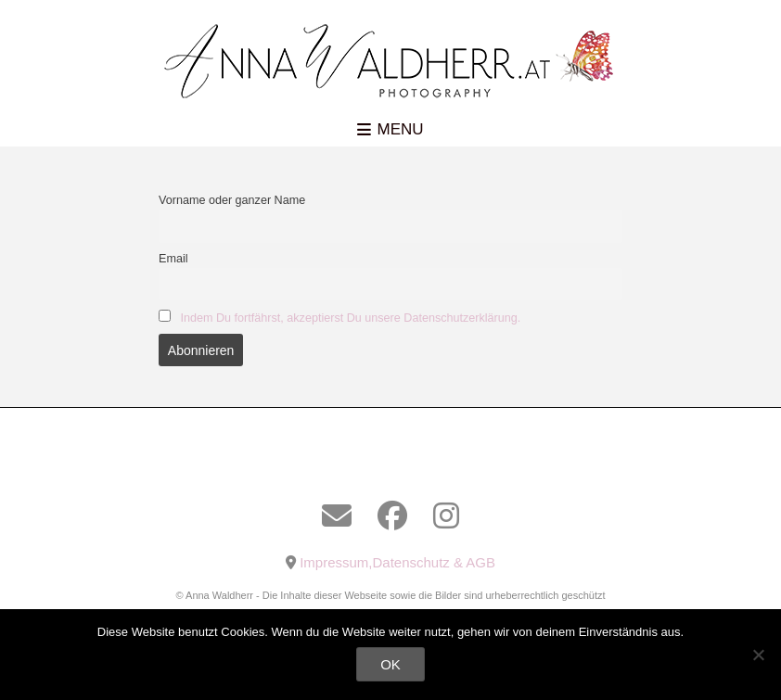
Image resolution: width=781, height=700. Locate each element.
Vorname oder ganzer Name (232, 200)
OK (390, 664)
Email (173, 259)
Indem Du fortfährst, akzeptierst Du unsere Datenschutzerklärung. (351, 318)
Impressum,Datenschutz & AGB (397, 562)
